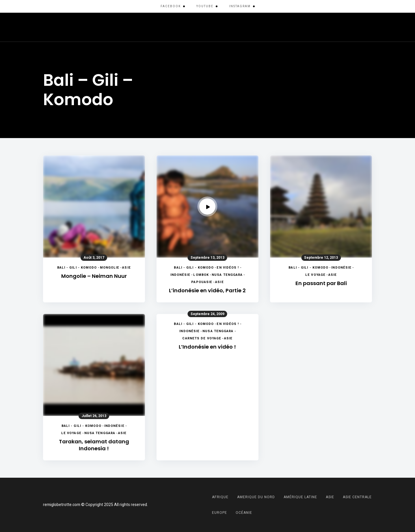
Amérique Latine (107, 27)
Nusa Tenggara (227, 275)
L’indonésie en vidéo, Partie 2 (207, 290)
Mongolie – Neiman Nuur (94, 276)
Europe (255, 27)
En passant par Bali (321, 283)
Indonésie (180, 275)
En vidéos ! (228, 268)
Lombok (201, 275)
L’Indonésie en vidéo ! (207, 347)
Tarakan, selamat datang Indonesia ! (94, 445)
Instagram (240, 6)
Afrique (70, 27)
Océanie (324, 27)
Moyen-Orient (289, 27)
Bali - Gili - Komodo (77, 268)
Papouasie (202, 282)
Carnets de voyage (202, 338)
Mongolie (110, 268)
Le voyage (315, 275)
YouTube (205, 6)
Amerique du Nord (156, 27)
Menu (366, 27)
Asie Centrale (221, 27)
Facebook (171, 6)
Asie (191, 27)
